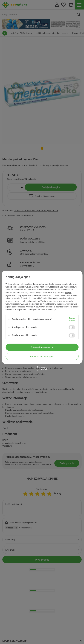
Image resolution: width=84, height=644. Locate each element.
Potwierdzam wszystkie (42, 347)
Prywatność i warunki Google (34, 298)
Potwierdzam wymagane (42, 356)
